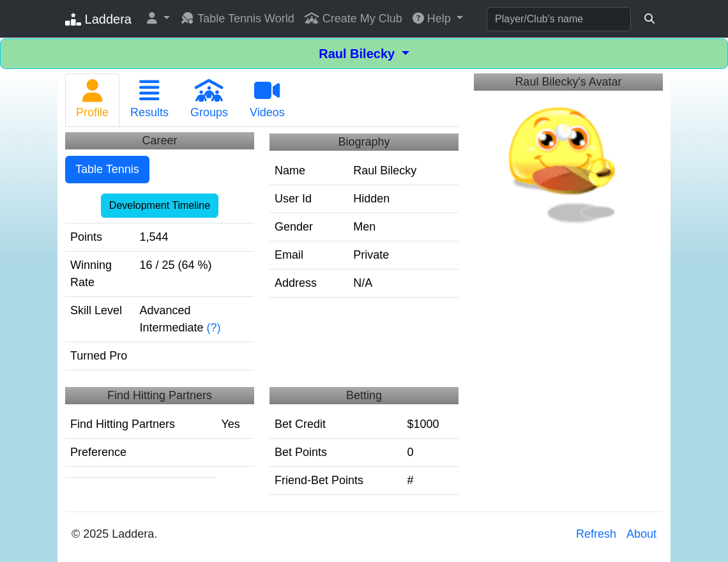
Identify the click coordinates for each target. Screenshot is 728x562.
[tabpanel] (262, 316)
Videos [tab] (267, 99)
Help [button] (433, 19)
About (641, 534)
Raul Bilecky (359, 54)
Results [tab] (149, 99)
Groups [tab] (209, 99)
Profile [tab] (92, 99)
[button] (158, 19)
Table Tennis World (237, 19)
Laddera (98, 19)
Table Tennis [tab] (107, 169)
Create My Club (353, 19)
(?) (214, 328)
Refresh (596, 534)
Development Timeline (160, 205)
